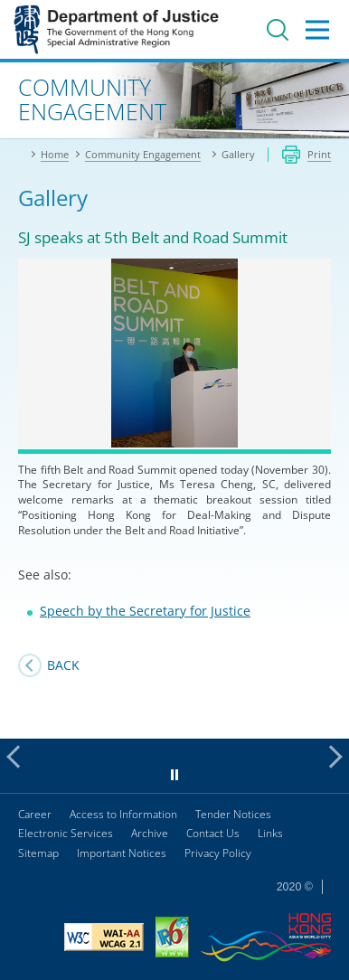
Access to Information (123, 814)
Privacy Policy (218, 853)
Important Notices (122, 853)
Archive (150, 833)
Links (270, 833)
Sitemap (38, 853)
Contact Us (213, 833)
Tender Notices (233, 814)
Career (35, 814)
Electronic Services (66, 833)
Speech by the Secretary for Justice (145, 611)
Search (278, 30)
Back (63, 665)
